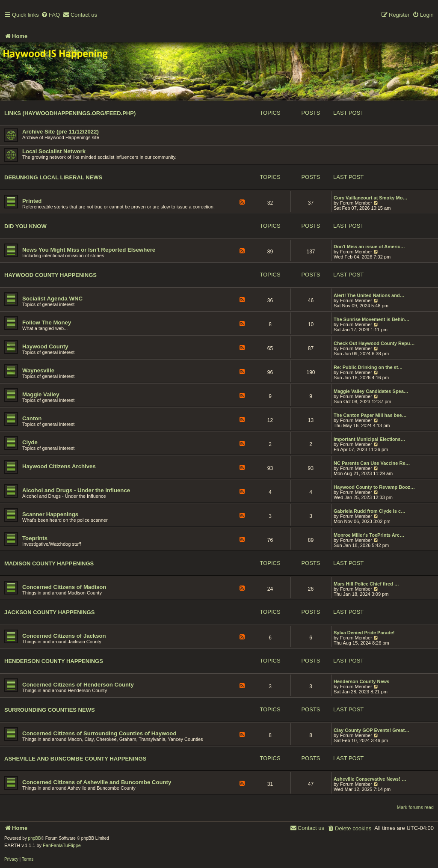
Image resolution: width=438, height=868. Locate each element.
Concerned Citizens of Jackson (64, 636)
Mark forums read (415, 807)
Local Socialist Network (54, 151)
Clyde (30, 442)
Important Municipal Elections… (369, 439)
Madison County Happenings (49, 563)
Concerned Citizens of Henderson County (78, 685)
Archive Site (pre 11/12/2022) (61, 132)
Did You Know (25, 226)
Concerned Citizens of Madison (64, 587)
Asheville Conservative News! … (370, 779)
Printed (32, 201)
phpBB (35, 838)
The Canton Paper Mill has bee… (370, 415)
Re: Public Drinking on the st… (368, 367)
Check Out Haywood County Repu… (374, 343)
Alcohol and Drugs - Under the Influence (76, 490)
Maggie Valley (41, 394)
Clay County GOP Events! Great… (371, 730)
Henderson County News (361, 681)
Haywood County (45, 346)
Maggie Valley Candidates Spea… (371, 391)
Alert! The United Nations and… (369, 295)
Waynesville (38, 370)
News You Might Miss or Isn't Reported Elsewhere (89, 250)
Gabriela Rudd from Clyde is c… (370, 511)
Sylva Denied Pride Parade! (364, 633)
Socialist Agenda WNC (52, 299)
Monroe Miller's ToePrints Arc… (369, 535)
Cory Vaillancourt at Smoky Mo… (370, 198)
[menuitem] (50, 15)
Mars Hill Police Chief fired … (366, 584)
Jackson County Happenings (49, 612)
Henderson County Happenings (54, 661)
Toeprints (35, 538)
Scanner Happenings (50, 514)
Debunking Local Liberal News (53, 177)
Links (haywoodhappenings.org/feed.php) (70, 113)
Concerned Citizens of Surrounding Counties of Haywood (99, 733)
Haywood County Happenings (50, 275)
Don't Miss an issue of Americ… (369, 247)
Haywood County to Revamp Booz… (374, 487)
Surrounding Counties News (50, 710)
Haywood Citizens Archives (59, 466)
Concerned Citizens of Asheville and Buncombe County (97, 782)
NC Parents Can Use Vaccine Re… (372, 463)
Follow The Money (47, 323)
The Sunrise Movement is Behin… (371, 319)
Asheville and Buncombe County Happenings (75, 759)
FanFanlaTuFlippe (62, 845)
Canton (32, 418)
